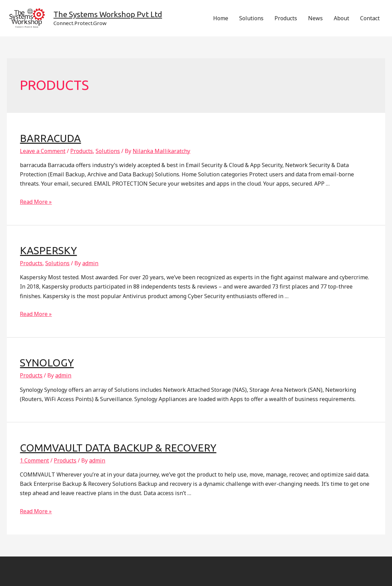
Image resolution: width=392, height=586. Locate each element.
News (315, 18)
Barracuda (50, 138)
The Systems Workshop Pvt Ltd (108, 14)
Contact (370, 18)
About (341, 18)
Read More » (36, 202)
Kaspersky (48, 250)
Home (221, 18)
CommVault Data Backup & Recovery (118, 448)
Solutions (251, 18)
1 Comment (34, 460)
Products (286, 18)
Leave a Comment (43, 151)
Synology (47, 363)
